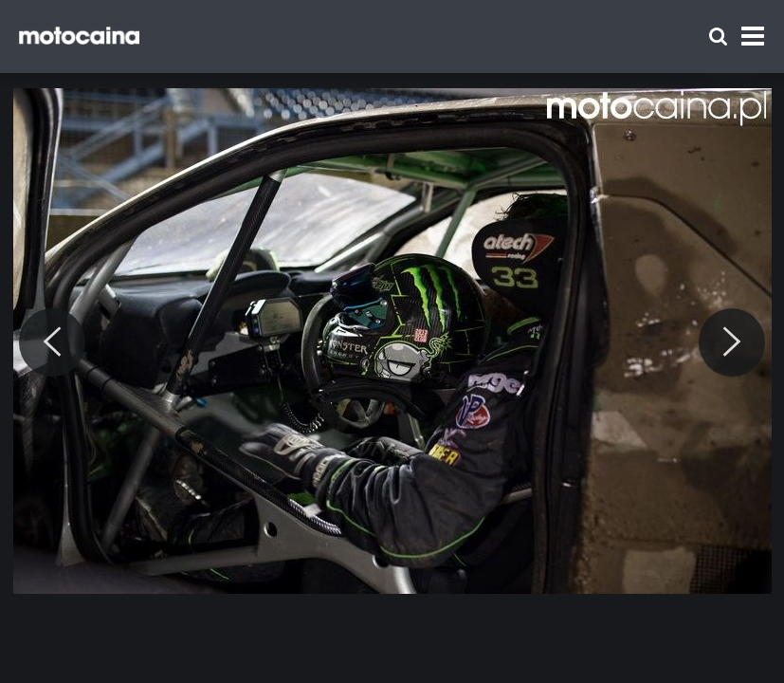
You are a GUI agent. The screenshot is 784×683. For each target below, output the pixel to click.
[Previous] (52, 342)
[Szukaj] (718, 37)
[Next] (732, 342)
